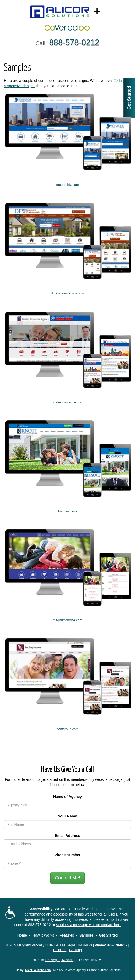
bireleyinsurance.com (67, 402)
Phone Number (68, 855)
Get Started (129, 98)
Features (67, 935)
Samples (87, 935)
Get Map (75, 950)
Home (22, 935)
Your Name (67, 816)
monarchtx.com (67, 185)
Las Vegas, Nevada (59, 960)
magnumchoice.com (67, 620)
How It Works (43, 935)
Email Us (60, 950)
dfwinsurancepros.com (68, 293)
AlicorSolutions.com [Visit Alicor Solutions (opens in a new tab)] (38, 970)
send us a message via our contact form (89, 925)
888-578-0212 (39, 925)
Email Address (67, 836)
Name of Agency (67, 797)
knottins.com (67, 511)
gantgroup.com (67, 729)
